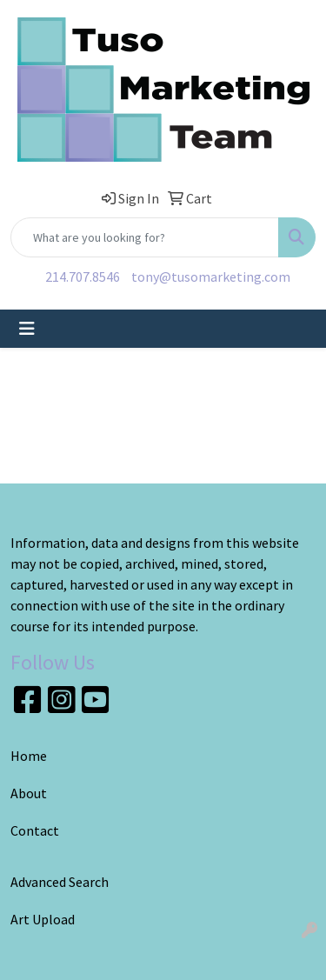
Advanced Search (60, 882)
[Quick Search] (145, 237)
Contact (35, 830)
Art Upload (43, 919)
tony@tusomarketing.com (211, 277)
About (29, 793)
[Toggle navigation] (27, 329)
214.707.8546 (83, 277)
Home (29, 756)
